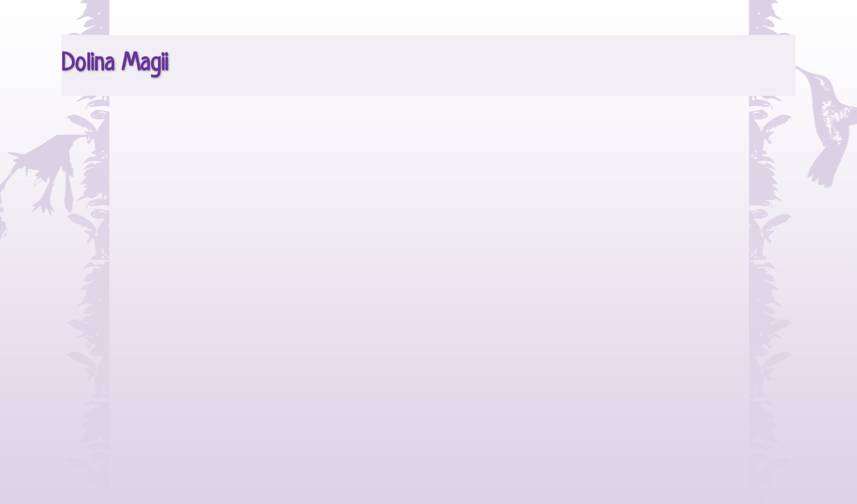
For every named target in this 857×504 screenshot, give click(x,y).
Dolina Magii (115, 64)
